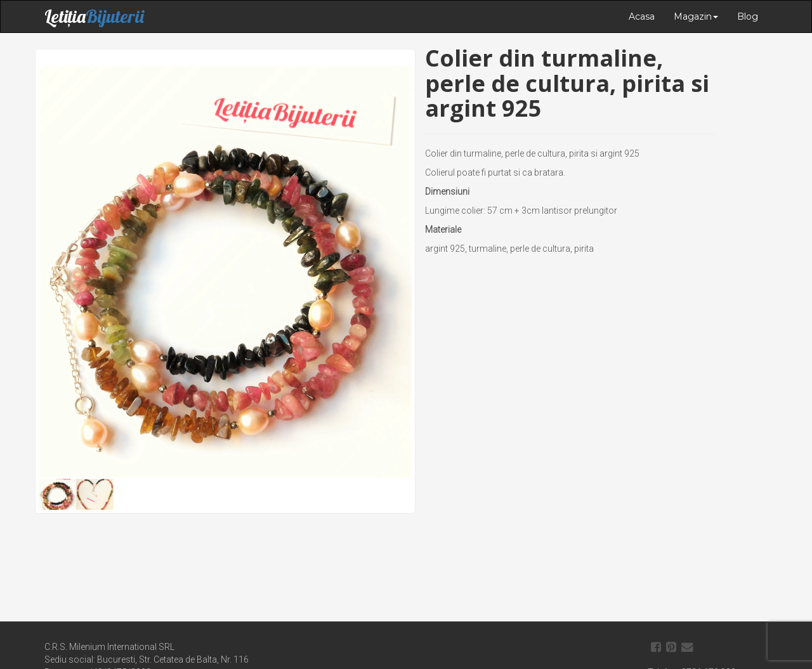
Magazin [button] (696, 16)
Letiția (94, 16)
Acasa (642, 16)
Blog (748, 16)
